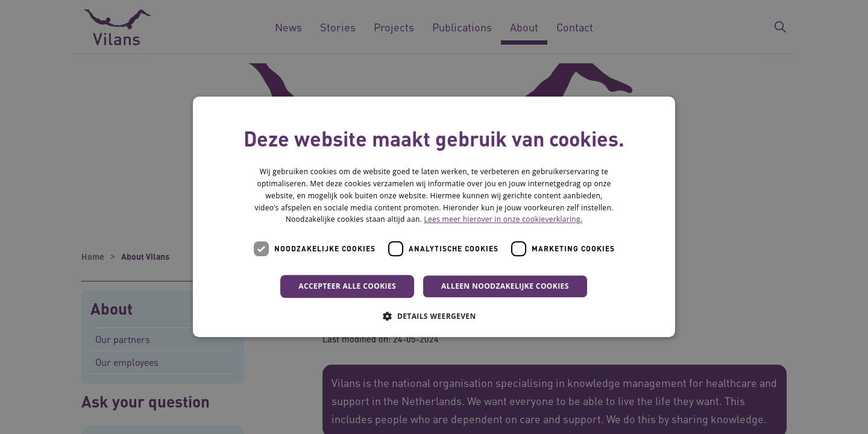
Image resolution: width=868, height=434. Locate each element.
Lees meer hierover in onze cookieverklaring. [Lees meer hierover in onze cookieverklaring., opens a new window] (503, 220)
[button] (434, 316)
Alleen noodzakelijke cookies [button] (505, 286)
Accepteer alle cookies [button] (347, 286)
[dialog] (434, 217)
